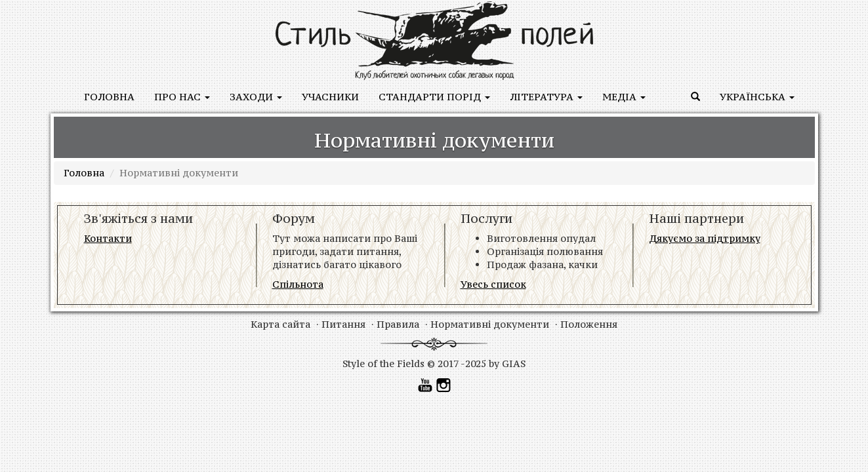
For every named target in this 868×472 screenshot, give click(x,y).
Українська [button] (757, 97)
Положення (589, 324)
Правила (398, 324)
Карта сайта (280, 324)
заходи (256, 97)
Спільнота (298, 284)
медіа (624, 97)
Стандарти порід (434, 97)
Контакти (108, 238)
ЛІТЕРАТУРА (546, 97)
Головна (109, 97)
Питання (343, 324)
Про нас (182, 97)
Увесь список (493, 284)
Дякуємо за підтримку (705, 238)
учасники (330, 97)
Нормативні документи (490, 324)
